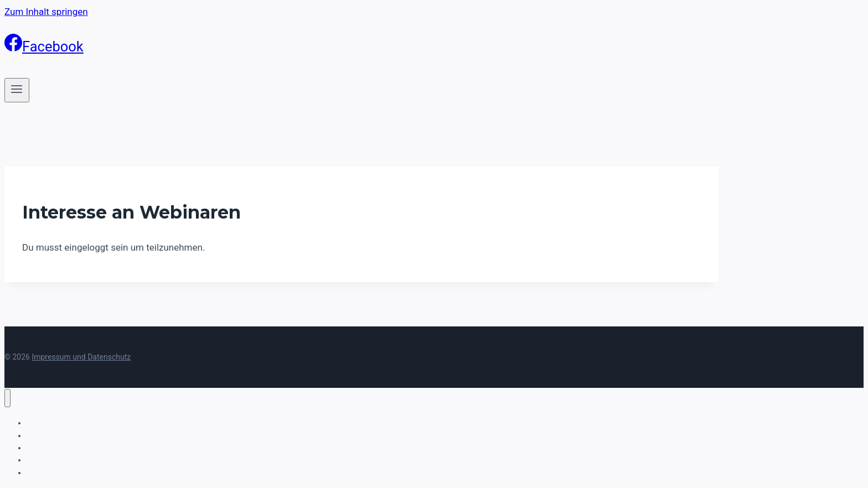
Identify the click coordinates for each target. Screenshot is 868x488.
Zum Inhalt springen (46, 12)
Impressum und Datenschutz (81, 357)
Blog (34, 473)
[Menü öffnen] (17, 90)
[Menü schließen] (7, 398)
